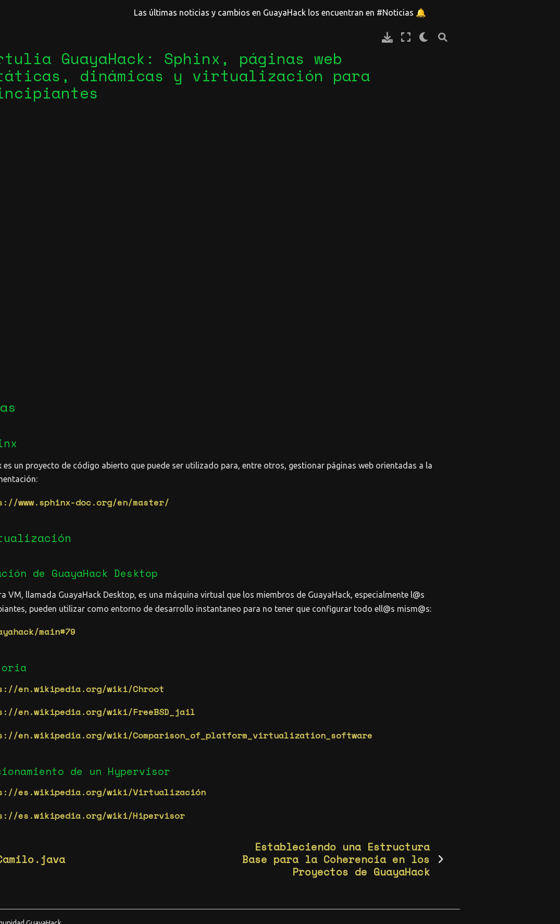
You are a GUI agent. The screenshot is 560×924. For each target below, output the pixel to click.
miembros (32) (42, 637)
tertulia (42, 528)
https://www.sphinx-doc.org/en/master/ (225, 473)
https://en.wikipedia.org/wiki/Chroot (222, 673)
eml (88, 845)
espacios (69, 864)
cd (54, 756)
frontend (65, 881)
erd (16, 864)
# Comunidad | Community (42, 358)
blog (31, 510)
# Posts (27, 315)
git (62, 899)
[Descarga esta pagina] (487, 37)
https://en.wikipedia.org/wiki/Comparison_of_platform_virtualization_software (327, 720)
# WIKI (24, 383)
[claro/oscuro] (524, 37)
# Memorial (34, 248)
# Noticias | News (53, 266)
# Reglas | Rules (50, 333)
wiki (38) (32, 673)
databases (72, 792)
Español (39, 492)
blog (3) (29, 620)
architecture (40, 720)
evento (24, 881)
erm (36, 864)
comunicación (40, 774)
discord (78, 809)
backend (27, 756)
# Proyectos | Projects (42, 408)
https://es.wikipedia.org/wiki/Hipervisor (233, 800)
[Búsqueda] (543, 37)
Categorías (40, 598)
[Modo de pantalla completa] (506, 37)
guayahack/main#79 (183, 616)
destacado (32, 809)
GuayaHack (44, 475)
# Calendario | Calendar (45, 290)
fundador (29, 899)
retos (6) (32, 656)
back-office (37, 738)
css (83, 774)
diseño (24, 828)
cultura (27, 792)
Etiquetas (36, 699)
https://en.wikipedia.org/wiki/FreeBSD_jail (238, 697)
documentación (42, 845)
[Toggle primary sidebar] (129, 37)
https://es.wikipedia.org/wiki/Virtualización (243, 777)
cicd (74, 756)
